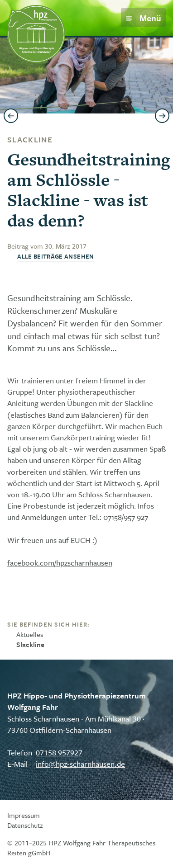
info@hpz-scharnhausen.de (80, 764)
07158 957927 (59, 752)
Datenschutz (25, 825)
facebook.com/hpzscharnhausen (60, 563)
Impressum (24, 815)
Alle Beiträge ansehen (55, 257)
